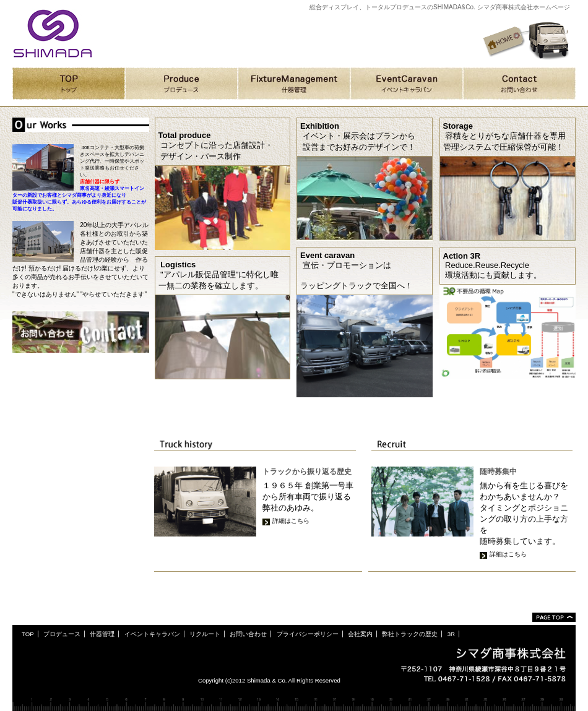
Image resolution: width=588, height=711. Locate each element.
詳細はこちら (291, 521)
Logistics (178, 265)
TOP (28, 634)
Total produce (185, 135)
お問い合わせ (248, 634)
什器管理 (102, 634)
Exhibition (320, 126)
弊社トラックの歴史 (410, 634)
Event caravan (327, 255)
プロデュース (62, 634)
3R (451, 634)
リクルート (205, 634)
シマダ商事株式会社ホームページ (53, 33)
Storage (458, 126)
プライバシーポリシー (308, 634)
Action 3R (462, 256)
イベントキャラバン (152, 634)
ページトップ (554, 617)
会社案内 (360, 634)
